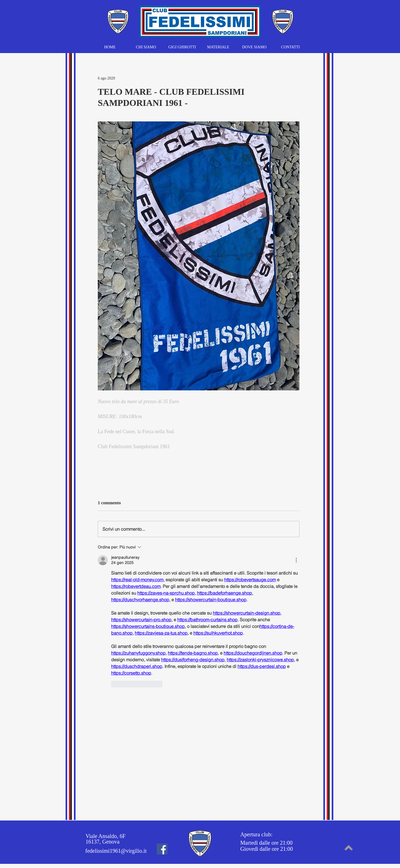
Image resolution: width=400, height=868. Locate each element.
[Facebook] (162, 849)
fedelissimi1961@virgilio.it (116, 851)
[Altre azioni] (296, 560)
